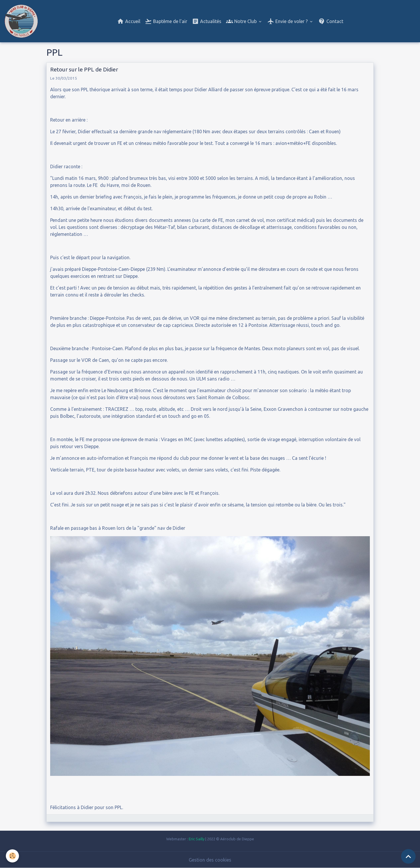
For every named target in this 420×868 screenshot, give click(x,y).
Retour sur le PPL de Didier (84, 69)
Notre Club (242, 21)
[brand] (22, 21)
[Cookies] (12, 856)
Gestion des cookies (210, 860)
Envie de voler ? (288, 21)
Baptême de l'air (166, 21)
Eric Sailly (197, 839)
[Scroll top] (408, 856)
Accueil (129, 21)
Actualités (207, 21)
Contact (331, 21)
